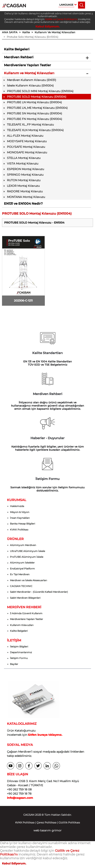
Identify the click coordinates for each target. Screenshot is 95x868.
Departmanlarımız (21, 652)
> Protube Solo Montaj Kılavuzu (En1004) (30, 37)
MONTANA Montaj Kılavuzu (26, 197)
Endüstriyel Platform (22, 569)
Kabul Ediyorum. (48, 26)
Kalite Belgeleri (17, 49)
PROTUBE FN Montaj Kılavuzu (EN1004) (35, 119)
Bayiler (14, 664)
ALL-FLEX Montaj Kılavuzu (25, 136)
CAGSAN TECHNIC (21, 586)
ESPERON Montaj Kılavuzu (25, 169)
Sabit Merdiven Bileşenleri (25, 598)
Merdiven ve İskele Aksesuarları (28, 580)
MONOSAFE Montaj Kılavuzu (27, 152)
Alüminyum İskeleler (22, 563)
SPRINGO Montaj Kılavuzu (25, 175)
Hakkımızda (17, 506)
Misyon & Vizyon (20, 512)
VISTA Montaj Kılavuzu (23, 163)
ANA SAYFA (10, 32)
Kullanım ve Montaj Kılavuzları (29, 73)
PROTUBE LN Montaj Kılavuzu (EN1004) (34, 102)
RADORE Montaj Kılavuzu (25, 191)
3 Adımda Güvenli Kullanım (26, 613)
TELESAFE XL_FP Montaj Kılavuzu (30, 125)
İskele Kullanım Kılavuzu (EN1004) (30, 86)
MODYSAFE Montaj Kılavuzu (27, 141)
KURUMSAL (17, 500)
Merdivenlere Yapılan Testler (27, 65)
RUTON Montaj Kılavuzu (24, 180)
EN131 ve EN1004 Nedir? (23, 204)
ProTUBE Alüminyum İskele (27, 557)
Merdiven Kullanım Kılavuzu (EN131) (32, 80)
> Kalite (24, 32)
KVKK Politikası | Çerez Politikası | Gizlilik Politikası (48, 822)
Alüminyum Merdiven (23, 545)
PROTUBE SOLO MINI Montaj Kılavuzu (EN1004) (40, 91)
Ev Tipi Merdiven (20, 574)
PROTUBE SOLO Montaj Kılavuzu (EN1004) (37, 97)
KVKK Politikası (19, 530)
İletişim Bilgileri (19, 647)
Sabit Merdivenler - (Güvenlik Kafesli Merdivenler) (39, 592)
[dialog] (88, 860)
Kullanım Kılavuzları (22, 625)
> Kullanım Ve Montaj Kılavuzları (53, 32)
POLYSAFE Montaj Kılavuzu (26, 147)
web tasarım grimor (47, 830)
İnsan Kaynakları (20, 518)
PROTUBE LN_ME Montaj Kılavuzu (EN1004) (37, 108)
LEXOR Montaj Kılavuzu (23, 186)
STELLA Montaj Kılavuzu (24, 158)
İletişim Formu (19, 658)
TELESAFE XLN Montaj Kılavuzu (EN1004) (35, 130)
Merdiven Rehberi (19, 57)
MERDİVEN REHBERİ (24, 607)
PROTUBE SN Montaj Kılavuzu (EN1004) (35, 113)
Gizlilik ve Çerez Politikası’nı (61, 19)
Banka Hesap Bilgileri (23, 524)
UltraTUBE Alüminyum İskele (27, 551)
